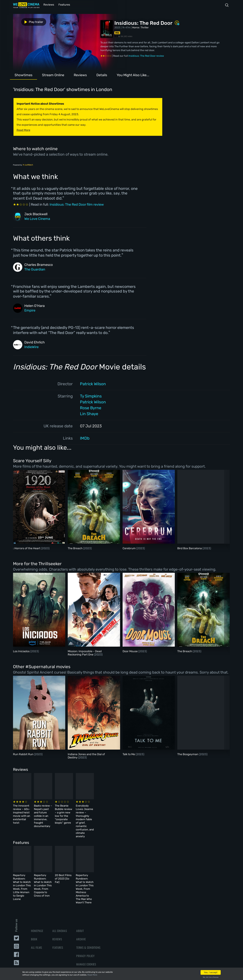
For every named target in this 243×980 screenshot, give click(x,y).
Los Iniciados (22, 651)
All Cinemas (60, 905)
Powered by (23, 165)
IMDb (85, 438)
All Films (37, 922)
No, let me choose (211, 977)
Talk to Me (129, 754)
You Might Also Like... (133, 75)
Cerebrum (129, 548)
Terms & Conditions (88, 922)
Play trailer (27, 21)
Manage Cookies (86, 938)
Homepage (37, 905)
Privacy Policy (85, 930)
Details (102, 75)
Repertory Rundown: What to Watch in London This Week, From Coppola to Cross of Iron (86, 866)
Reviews (48, 4)
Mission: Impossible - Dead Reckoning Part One (85, 653)
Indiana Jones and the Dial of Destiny (86, 756)
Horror (136, 27)
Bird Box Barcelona (190, 548)
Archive (81, 913)
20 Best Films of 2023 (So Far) (134, 863)
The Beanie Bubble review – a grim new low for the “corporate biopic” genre (136, 811)
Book (34, 913)
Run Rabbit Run (23, 754)
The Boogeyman (188, 754)
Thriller (145, 27)
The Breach (75, 548)
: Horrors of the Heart (27, 548)
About (80, 905)
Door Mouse (130, 651)
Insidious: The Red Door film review (77, 204)
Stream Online (53, 75)
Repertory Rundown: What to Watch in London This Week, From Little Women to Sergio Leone (35, 866)
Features (63, 4)
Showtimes (23, 75)
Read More (92, 975)
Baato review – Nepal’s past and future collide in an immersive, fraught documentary (83, 811)
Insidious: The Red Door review (146, 56)
